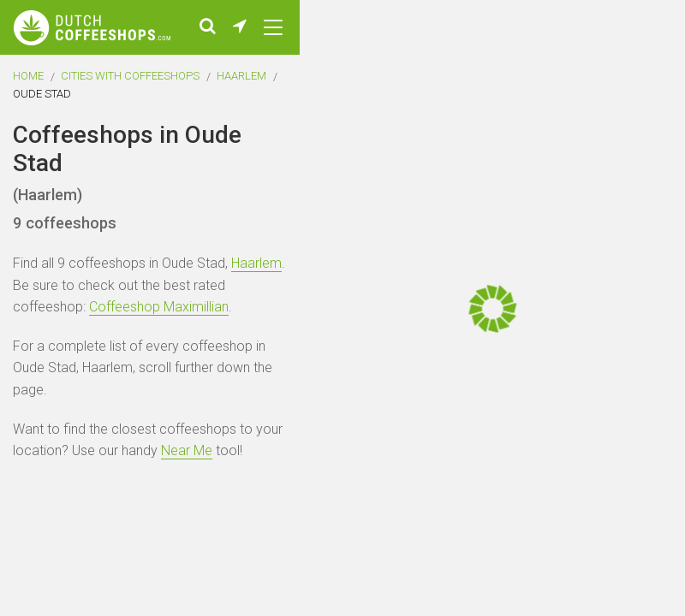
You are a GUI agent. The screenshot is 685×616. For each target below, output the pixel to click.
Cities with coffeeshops (130, 76)
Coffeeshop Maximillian (159, 307)
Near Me (187, 450)
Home (28, 76)
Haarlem (241, 76)
